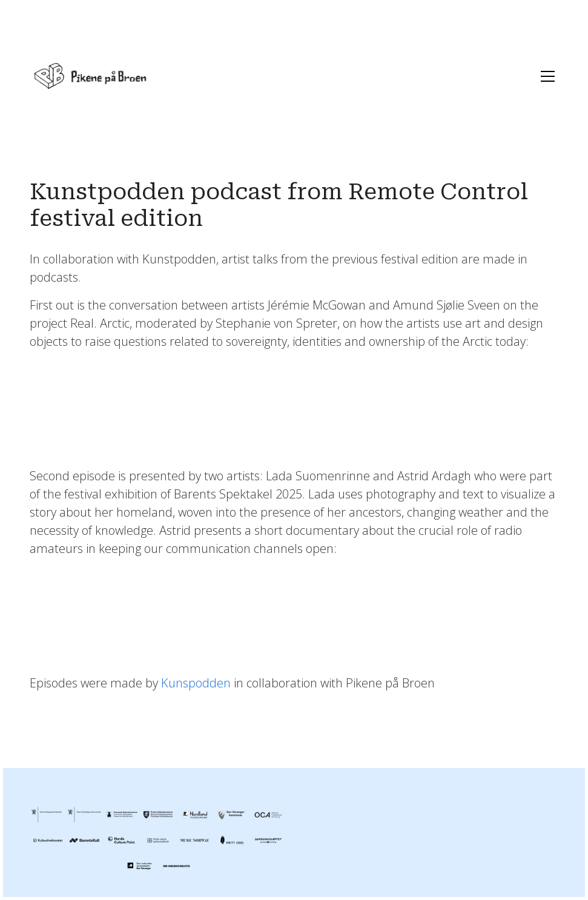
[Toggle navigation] (545, 76)
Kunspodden (196, 683)
